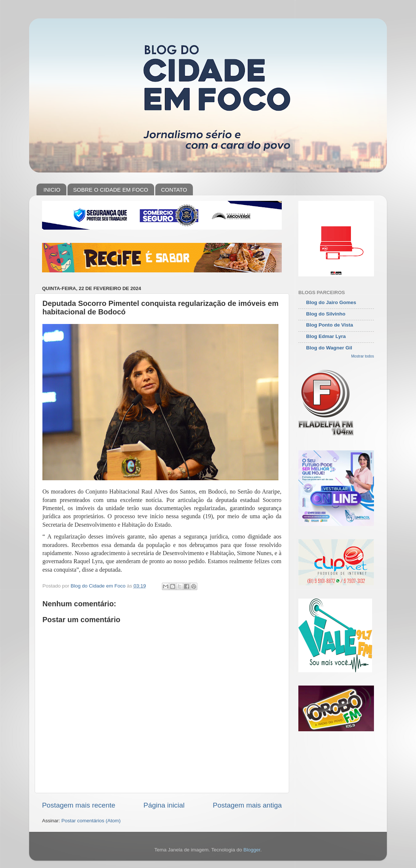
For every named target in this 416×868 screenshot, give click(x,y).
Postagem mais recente (79, 805)
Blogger (252, 850)
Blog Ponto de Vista (330, 325)
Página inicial (164, 805)
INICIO (52, 190)
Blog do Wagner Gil (329, 348)
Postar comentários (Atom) (91, 821)
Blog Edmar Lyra (326, 336)
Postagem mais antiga (247, 805)
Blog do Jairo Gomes (331, 302)
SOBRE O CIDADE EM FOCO (110, 190)
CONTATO (174, 190)
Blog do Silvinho (326, 314)
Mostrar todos (363, 356)
